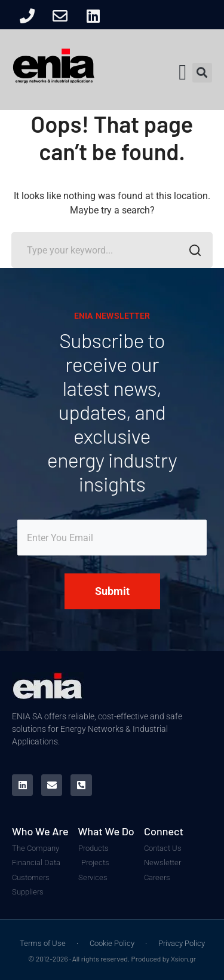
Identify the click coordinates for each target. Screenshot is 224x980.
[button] (182, 72)
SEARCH (191, 252)
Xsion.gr (183, 958)
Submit (112, 591)
